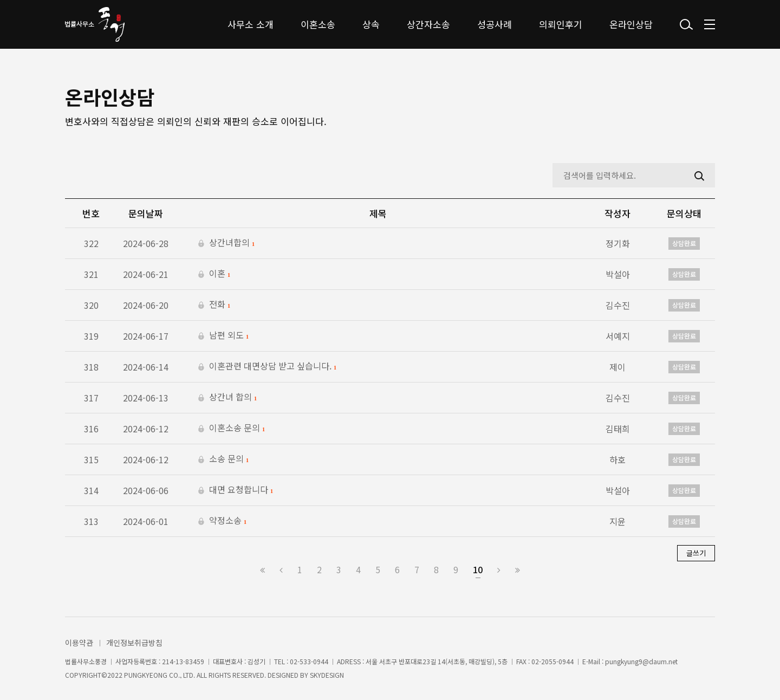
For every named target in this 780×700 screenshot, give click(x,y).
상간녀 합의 (227, 398)
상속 (371, 24)
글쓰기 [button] (696, 553)
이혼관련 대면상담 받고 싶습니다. (267, 367)
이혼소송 (318, 24)
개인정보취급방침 (134, 643)
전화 (214, 305)
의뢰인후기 (561, 24)
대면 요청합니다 (236, 490)
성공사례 (495, 24)
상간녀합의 (226, 243)
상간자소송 (428, 24)
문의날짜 (146, 213)
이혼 (214, 274)
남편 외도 (223, 336)
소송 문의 (223, 459)
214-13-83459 (183, 662)
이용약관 (79, 643)
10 (478, 569)
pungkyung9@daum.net (641, 662)
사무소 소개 (251, 24)
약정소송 (222, 521)
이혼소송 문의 (232, 429)
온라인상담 (631, 24)
